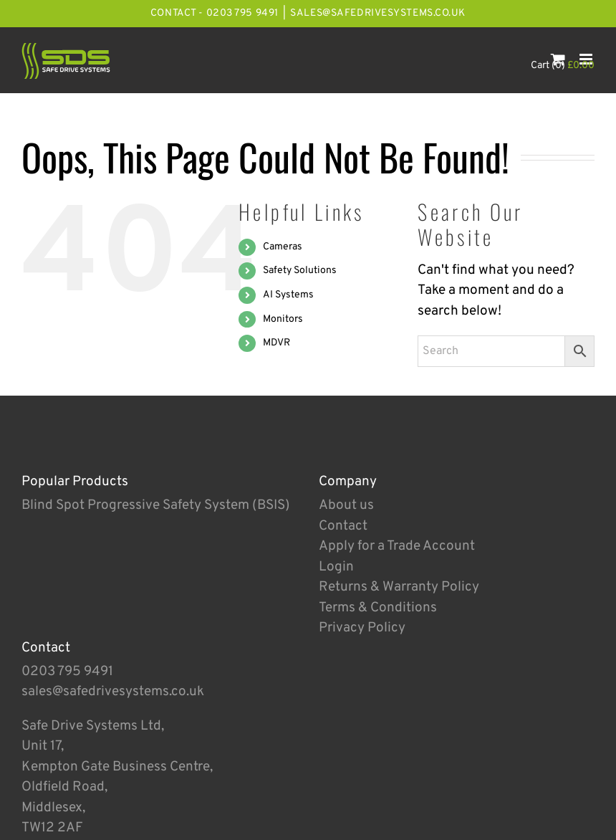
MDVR (276, 343)
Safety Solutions (300, 271)
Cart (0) (563, 66)
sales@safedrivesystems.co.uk (378, 13)
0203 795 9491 (67, 672)
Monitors (283, 319)
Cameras (283, 247)
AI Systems (288, 295)
